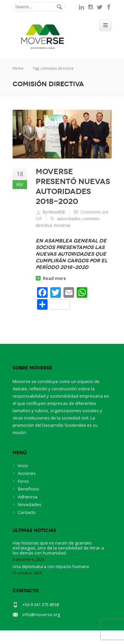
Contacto (27, 512)
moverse (62, 225)
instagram (91, 7)
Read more (55, 278)
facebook (109, 7)
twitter (100, 7)
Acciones (27, 473)
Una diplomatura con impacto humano (51, 566)
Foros (23, 481)
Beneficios (28, 489)
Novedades (30, 504)
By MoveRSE (54, 212)
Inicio (23, 466)
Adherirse (28, 497)
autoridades (69, 219)
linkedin (81, 7)
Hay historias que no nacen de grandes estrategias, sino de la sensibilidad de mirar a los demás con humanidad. (58, 548)
